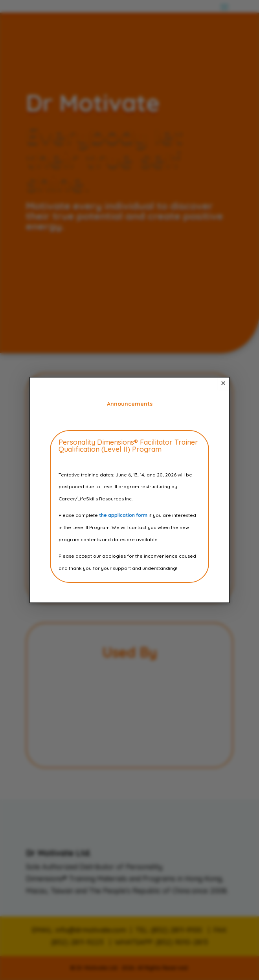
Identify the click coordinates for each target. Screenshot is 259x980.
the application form (123, 515)
